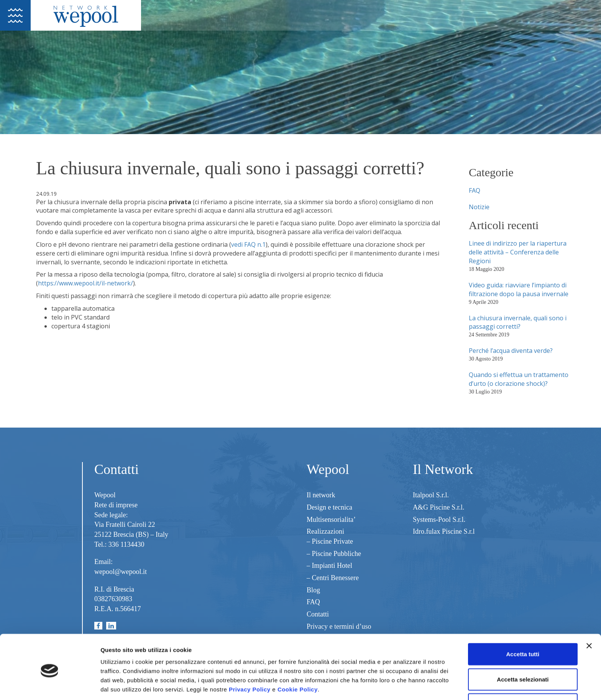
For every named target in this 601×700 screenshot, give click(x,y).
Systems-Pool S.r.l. (439, 520)
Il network (321, 495)
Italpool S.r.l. (431, 495)
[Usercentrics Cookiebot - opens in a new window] (50, 685)
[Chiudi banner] (589, 616)
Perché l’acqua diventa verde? (511, 351)
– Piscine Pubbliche (334, 554)
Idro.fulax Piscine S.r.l (444, 531)
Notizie (479, 207)
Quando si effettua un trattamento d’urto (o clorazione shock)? (519, 379)
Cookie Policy (298, 660)
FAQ (475, 190)
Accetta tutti (523, 625)
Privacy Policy (250, 660)
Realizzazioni (325, 531)
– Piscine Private (330, 541)
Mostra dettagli (403, 685)
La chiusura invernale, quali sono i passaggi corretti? (518, 322)
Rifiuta (523, 675)
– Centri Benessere (333, 578)
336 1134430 (126, 544)
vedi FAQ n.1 (248, 244)
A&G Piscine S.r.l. (439, 507)
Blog (313, 590)
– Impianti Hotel (329, 566)
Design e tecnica (329, 507)
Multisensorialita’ (331, 520)
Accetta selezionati (523, 650)
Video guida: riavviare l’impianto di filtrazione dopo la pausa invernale (519, 289)
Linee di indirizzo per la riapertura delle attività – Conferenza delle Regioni (518, 252)
